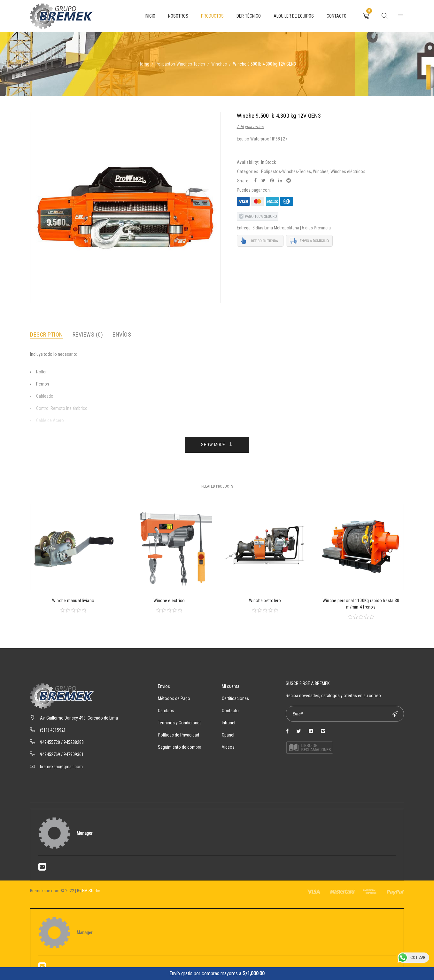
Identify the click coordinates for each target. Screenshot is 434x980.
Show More (213, 445)
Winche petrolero (265, 601)
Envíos (122, 335)
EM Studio (91, 891)
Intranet (229, 723)
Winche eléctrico (169, 601)
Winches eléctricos (348, 171)
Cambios (166, 711)
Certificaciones (235, 698)
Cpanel (228, 735)
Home (144, 64)
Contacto (230, 711)
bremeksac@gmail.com (61, 767)
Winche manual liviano (73, 601)
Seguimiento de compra (180, 747)
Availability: (248, 162)
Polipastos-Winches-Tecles (180, 64)
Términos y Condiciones (180, 723)
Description (46, 335)
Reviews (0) (88, 335)
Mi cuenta (231, 686)
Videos (228, 747)
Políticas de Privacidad (178, 735)
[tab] (46, 335)
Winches (219, 64)
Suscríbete (395, 714)
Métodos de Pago (174, 698)
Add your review (250, 127)
